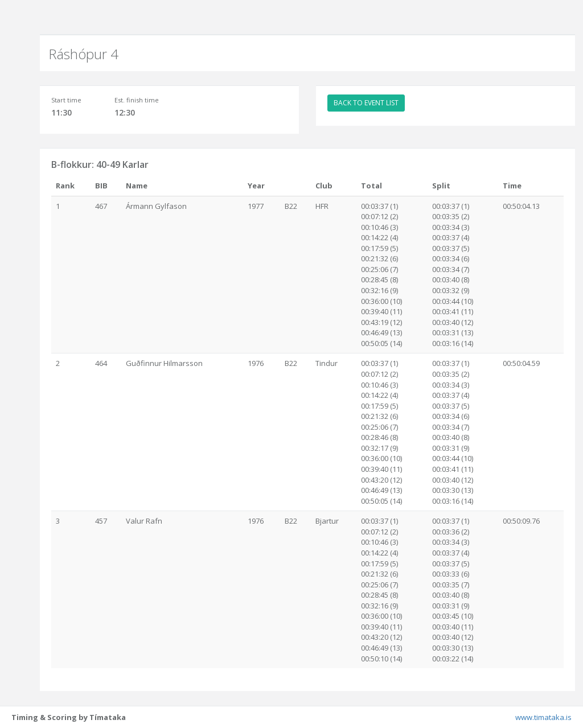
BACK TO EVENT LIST (366, 103)
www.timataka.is (543, 717)
